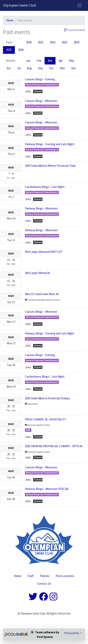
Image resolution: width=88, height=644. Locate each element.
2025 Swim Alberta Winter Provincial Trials (50, 166)
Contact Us (44, 584)
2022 (53, 42)
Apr (61, 61)
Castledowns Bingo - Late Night (45, 187)
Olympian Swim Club (20, 5)
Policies (45, 576)
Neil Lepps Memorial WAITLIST (44, 252)
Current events (75, 30)
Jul (19, 68)
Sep (40, 68)
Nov (63, 68)
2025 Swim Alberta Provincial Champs (48, 398)
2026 (21, 50)
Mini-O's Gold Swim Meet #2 (42, 294)
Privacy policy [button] (72, 633)
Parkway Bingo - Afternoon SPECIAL (47, 489)
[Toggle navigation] (79, 5)
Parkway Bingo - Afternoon (41, 208)
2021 (41, 42)
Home (10, 20)
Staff (31, 576)
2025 (9, 50)
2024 (76, 42)
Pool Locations (65, 576)
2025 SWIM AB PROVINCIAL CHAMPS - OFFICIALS (55, 446)
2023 (64, 42)
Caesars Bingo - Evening (40, 79)
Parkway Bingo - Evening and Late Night (50, 144)
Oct (51, 68)
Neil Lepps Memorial (37, 273)
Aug (29, 68)
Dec (74, 68)
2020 (29, 42)
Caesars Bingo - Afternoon (41, 101)
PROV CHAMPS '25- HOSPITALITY (45, 419)
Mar (50, 61)
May (72, 61)
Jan (28, 61)
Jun (8, 68)
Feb (39, 61)
